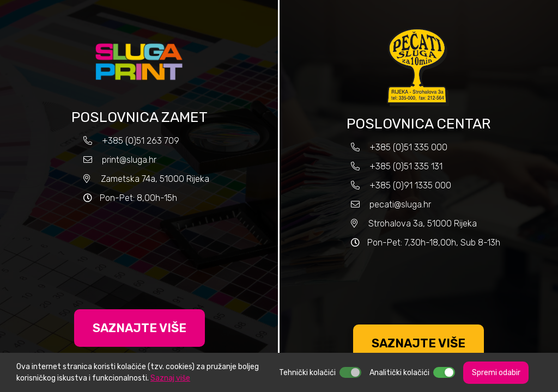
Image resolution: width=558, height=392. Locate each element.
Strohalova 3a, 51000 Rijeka (423, 223)
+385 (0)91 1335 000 (410, 185)
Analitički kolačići (399, 373)
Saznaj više (170, 378)
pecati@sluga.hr (400, 204)
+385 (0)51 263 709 (141, 141)
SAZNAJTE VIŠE (139, 328)
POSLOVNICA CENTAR (418, 124)
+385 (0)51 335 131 (405, 166)
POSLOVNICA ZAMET (139, 117)
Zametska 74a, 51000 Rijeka (155, 179)
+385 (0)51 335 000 (408, 147)
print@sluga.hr (129, 160)
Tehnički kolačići (307, 373)
